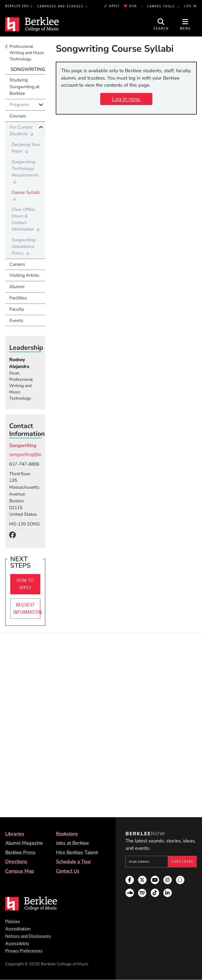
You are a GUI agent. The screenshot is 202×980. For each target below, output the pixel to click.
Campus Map (20, 871)
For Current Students (21, 131)
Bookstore (67, 834)
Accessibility (17, 943)
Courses (18, 116)
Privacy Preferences (24, 951)
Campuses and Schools (61, 6)
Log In (191, 6)
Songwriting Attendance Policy (24, 246)
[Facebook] (14, 535)
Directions (16, 861)
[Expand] (41, 105)
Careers (17, 264)
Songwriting (28, 69)
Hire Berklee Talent (77, 852)
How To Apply (25, 584)
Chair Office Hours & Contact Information (23, 219)
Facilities (18, 298)
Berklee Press (20, 852)
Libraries (15, 834)
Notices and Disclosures (28, 936)
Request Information (27, 608)
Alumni (17, 287)
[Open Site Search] (161, 24)
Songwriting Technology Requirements (25, 168)
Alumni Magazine (24, 843)
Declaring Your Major (26, 148)
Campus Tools (162, 6)
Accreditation (18, 929)
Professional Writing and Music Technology (27, 53)
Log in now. (126, 99)
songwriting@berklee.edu (35, 454)
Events (16, 320)
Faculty (17, 309)
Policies (13, 921)
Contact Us (68, 871)
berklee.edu (17, 6)
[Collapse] (41, 127)
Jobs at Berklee (72, 843)
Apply (112, 6)
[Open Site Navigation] (185, 24)
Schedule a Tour (74, 861)
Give (130, 6)
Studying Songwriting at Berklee (24, 87)
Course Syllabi (26, 192)
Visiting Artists (24, 275)
